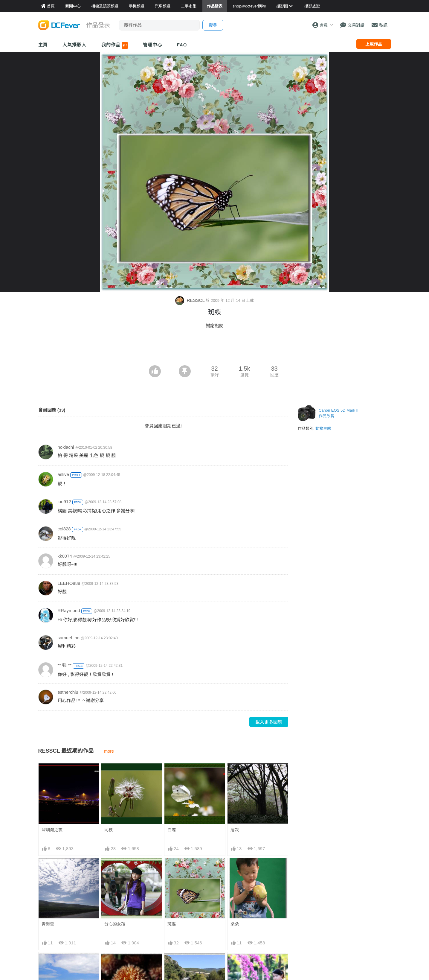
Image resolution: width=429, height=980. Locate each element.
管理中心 (152, 45)
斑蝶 (172, 924)
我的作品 (115, 45)
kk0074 (65, 556)
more (109, 751)
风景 (172, 963)
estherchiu (68, 692)
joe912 (64, 502)
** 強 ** (65, 665)
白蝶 (172, 830)
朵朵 (235, 924)
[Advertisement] (215, 349)
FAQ (182, 45)
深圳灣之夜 (52, 830)
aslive (63, 474)
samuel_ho (69, 638)
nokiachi (66, 447)
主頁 (43, 45)
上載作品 (374, 44)
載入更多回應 (269, 722)
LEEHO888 (69, 583)
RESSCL (191, 300)
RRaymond (69, 610)
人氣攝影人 (74, 45)
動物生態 (323, 429)
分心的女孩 (115, 924)
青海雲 (48, 924)
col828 (64, 529)
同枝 (109, 830)
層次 (235, 830)
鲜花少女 (239, 963)
